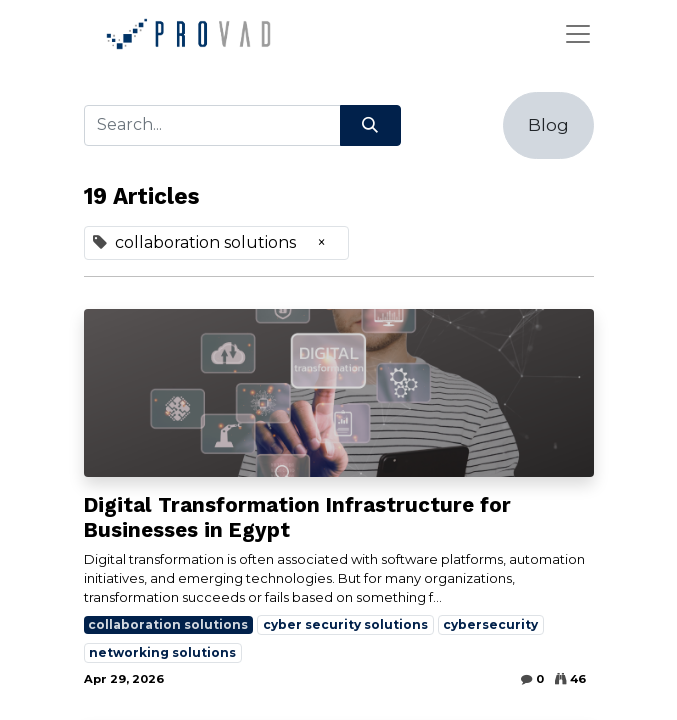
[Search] (370, 125)
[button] (548, 125)
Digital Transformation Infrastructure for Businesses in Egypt (297, 517)
